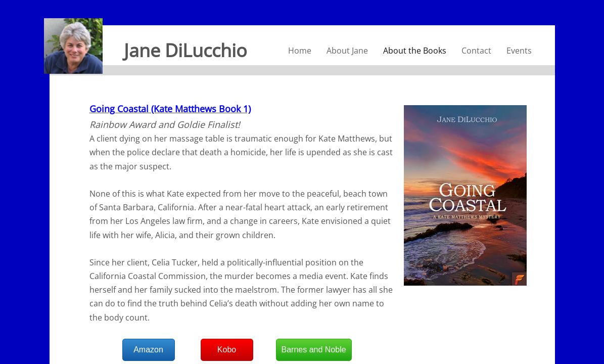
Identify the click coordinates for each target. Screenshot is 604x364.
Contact (476, 51)
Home (300, 51)
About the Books (415, 51)
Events (519, 51)
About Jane (347, 51)
